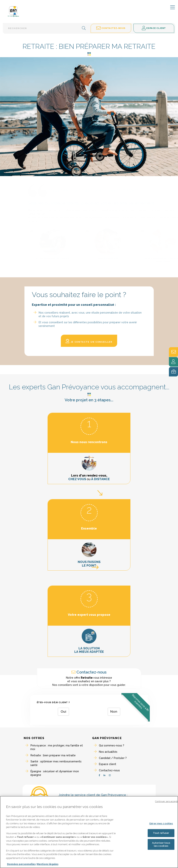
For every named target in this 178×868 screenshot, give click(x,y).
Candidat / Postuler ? (113, 758)
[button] (84, 28)
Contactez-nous (109, 770)
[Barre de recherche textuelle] (46, 28)
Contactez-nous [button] (111, 28)
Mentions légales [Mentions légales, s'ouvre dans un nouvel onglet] (47, 865)
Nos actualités (108, 752)
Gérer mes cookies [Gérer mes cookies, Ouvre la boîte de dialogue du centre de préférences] (161, 824)
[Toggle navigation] (170, 8)
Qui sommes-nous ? (112, 745)
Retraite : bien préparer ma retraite (53, 755)
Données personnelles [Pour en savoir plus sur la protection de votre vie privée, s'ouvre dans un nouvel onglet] (21, 865)
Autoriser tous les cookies (161, 845)
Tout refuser (161, 834)
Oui (64, 711)
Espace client (108, 764)
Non (114, 711)
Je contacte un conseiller (89, 341)
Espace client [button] (154, 28)
